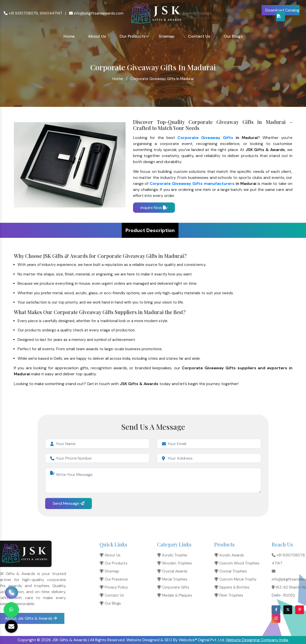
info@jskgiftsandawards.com (96, 13)
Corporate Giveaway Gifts (205, 138)
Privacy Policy (239, 587)
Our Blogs (233, 36)
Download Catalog (282, 13)
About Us (97, 36)
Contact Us (199, 36)
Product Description (150, 230)
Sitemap (167, 36)
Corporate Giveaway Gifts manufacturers (192, 184)
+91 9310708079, (21, 13)
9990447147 (51, 13)
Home (69, 36)
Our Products (132, 36)
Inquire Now (154, 208)
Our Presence (239, 579)
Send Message (69, 503)
